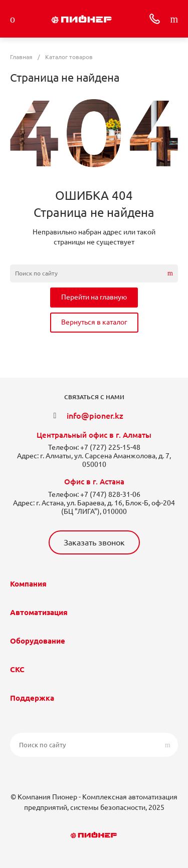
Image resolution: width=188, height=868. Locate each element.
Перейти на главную (94, 297)
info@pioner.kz (95, 416)
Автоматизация (39, 612)
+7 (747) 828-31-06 (110, 494)
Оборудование (38, 641)
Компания (28, 584)
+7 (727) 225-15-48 (110, 447)
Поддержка (32, 698)
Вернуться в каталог (94, 322)
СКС (17, 669)
